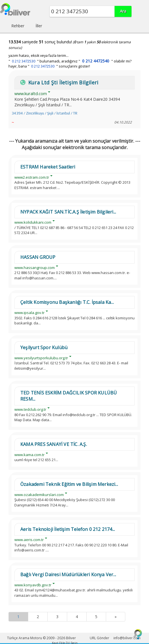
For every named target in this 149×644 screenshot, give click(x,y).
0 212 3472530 (24, 61)
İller (39, 26)
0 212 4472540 (96, 61)
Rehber (18, 26)
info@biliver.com (127, 638)
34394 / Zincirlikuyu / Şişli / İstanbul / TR (44, 113)
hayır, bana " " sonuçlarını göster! (49, 66)
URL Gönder (99, 638)
